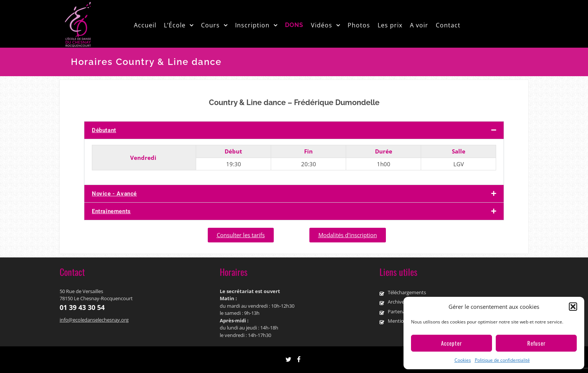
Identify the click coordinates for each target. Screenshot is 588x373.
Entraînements (111, 211)
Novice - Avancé (114, 194)
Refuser (536, 343)
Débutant (104, 130)
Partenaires (400, 311)
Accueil (145, 25)
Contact (448, 25)
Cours (210, 25)
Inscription (252, 25)
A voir (419, 25)
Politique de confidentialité (502, 360)
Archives (397, 302)
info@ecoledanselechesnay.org (94, 320)
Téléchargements (407, 292)
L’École (175, 25)
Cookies (463, 360)
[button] (573, 307)
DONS (294, 25)
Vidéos (322, 25)
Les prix (390, 25)
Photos (359, 25)
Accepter (451, 343)
